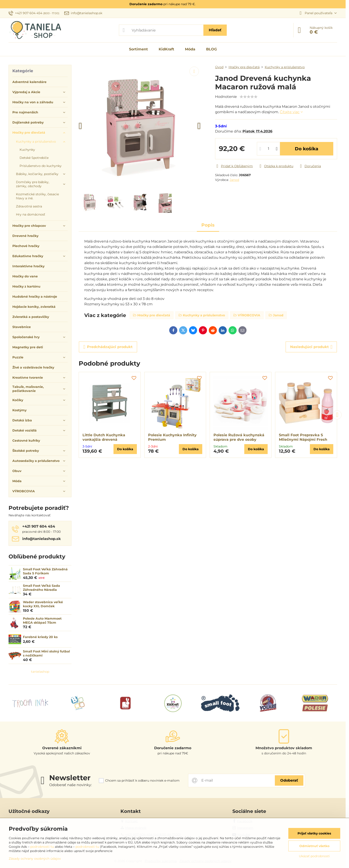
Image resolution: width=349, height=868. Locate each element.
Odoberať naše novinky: (70, 785)
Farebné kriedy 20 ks (40, 637)
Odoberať (289, 780)
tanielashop (40, 672)
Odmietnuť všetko (314, 846)
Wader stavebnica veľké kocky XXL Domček (43, 604)
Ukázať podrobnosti (314, 856)
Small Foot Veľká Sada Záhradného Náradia (41, 588)
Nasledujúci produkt (311, 347)
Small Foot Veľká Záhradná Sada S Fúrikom (45, 571)
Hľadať (215, 30)
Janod (234, 180)
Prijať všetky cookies (314, 833)
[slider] (249, 97)
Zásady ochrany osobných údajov (35, 859)
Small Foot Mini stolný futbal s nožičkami (46, 653)
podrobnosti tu (42, 847)
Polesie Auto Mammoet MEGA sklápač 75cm (42, 621)
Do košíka (307, 149)
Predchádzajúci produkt (108, 347)
